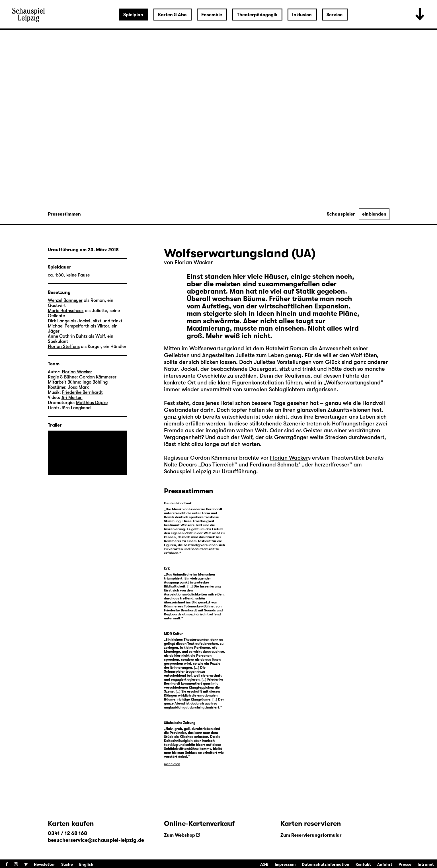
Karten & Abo (172, 15)
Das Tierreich (218, 465)
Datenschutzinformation (326, 864)
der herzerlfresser (327, 465)
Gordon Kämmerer (98, 377)
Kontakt (363, 864)
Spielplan (133, 15)
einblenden (374, 214)
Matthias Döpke (92, 403)
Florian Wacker (194, 262)
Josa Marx (78, 387)
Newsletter (44, 864)
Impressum (285, 864)
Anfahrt (385, 864)
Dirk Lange (59, 321)
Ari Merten (72, 398)
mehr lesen (172, 764)
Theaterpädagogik (257, 15)
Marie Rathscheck (66, 311)
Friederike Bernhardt (82, 392)
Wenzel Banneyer (65, 300)
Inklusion (302, 15)
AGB (264, 864)
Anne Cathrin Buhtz (68, 336)
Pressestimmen (64, 214)
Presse (405, 864)
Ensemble (212, 15)
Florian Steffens (64, 347)
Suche (67, 864)
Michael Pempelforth (69, 326)
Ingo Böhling (95, 382)
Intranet (426, 864)
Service (335, 15)
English (86, 864)
